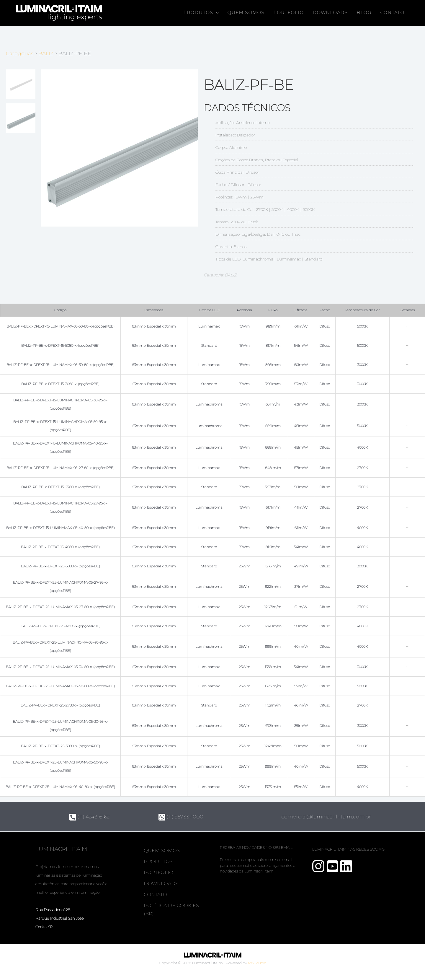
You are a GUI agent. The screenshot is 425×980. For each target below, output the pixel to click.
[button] (216, 13)
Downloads (330, 13)
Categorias (20, 53)
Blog (364, 13)
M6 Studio (257, 963)
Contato (392, 13)
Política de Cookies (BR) (172, 911)
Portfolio (288, 13)
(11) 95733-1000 (181, 817)
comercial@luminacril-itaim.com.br (327, 817)
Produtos (201, 13)
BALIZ (46, 53)
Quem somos (246, 13)
